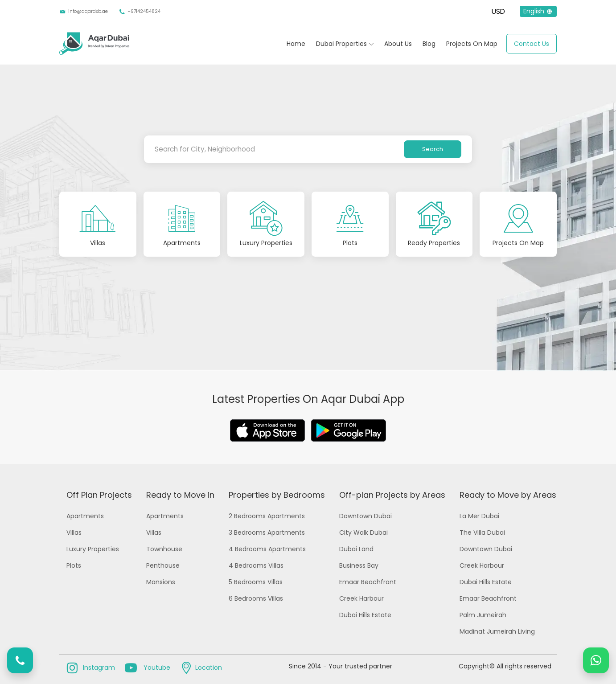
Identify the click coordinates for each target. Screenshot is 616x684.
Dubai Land (356, 549)
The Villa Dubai (482, 532)
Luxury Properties (93, 549)
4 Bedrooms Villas (256, 565)
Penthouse (163, 565)
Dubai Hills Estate (365, 615)
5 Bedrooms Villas (256, 582)
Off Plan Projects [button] (99, 495)
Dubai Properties (341, 44)
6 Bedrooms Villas (256, 598)
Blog (429, 44)
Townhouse (164, 549)
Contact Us (532, 44)
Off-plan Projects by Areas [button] (392, 495)
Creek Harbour (361, 598)
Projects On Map (472, 44)
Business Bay (359, 565)
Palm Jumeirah (483, 615)
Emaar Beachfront (368, 582)
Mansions (161, 582)
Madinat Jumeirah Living (497, 631)
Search (433, 149)
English (538, 11)
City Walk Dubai (363, 532)
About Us (398, 44)
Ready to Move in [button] (180, 495)
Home (296, 44)
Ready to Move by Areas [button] (508, 495)
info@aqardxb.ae (84, 12)
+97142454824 (140, 12)
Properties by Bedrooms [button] (277, 495)
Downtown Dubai (365, 516)
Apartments (85, 516)
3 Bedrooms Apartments (267, 532)
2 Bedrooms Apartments (267, 516)
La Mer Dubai (479, 516)
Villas (74, 532)
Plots (74, 565)
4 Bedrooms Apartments (267, 549)
